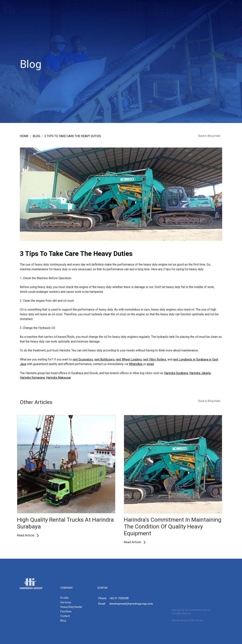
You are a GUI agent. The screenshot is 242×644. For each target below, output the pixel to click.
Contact (165, 12)
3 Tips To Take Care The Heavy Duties (73, 136)
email (150, 364)
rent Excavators (83, 359)
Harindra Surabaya (176, 373)
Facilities (138, 12)
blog (36, 136)
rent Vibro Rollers (155, 359)
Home (24, 136)
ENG (223, 11)
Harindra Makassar (58, 378)
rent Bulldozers (104, 359)
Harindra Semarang (32, 378)
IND (234, 11)
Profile (76, 12)
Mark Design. (197, 622)
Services (91, 12)
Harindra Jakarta (200, 373)
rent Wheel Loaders (129, 359)
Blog (152, 12)
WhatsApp (136, 364)
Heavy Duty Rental (115, 12)
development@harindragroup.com (131, 605)
